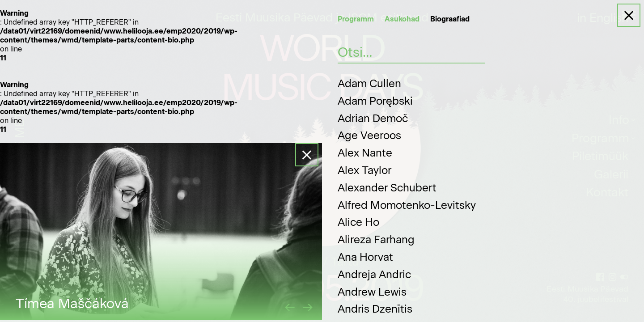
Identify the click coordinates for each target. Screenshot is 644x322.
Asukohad (402, 19)
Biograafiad (450, 19)
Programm (356, 19)
